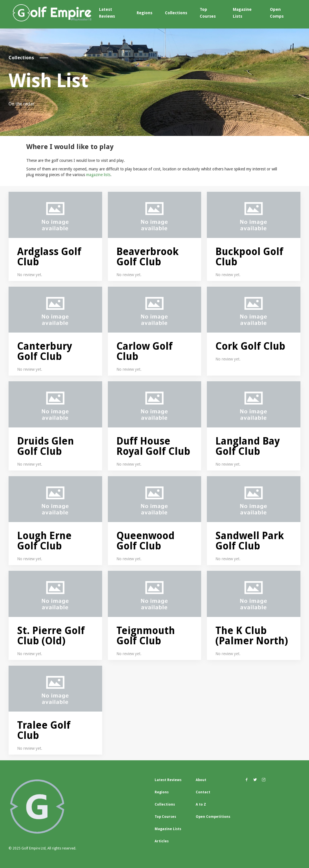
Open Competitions (213, 817)
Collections (176, 13)
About (201, 780)
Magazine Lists (242, 13)
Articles (162, 841)
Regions (145, 13)
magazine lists (98, 175)
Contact (203, 792)
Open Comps (277, 13)
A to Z (201, 804)
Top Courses (208, 13)
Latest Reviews (107, 13)
